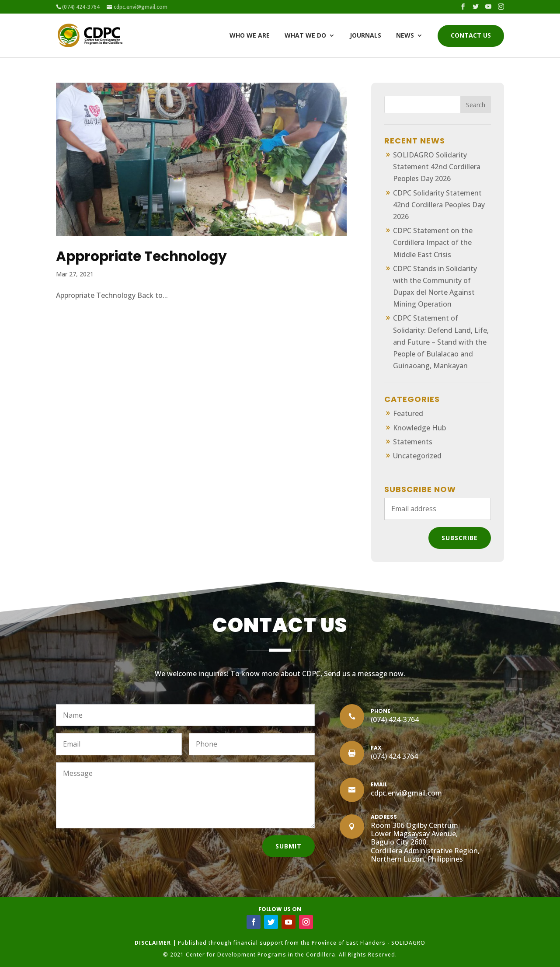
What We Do (305, 36)
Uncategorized (417, 456)
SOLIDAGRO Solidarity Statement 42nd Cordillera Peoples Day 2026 (437, 167)
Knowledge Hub (419, 428)
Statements (413, 442)
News (405, 36)
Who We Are (250, 36)
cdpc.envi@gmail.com (406, 793)
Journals (365, 36)
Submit (289, 846)
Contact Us (471, 36)
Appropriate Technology (141, 256)
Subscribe (460, 538)
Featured (408, 413)
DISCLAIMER (153, 943)
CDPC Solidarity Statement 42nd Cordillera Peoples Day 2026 (439, 205)
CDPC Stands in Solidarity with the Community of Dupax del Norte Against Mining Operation (435, 286)
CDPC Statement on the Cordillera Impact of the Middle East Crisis (433, 242)
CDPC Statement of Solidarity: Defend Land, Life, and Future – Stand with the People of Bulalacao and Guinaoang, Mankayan (441, 342)
